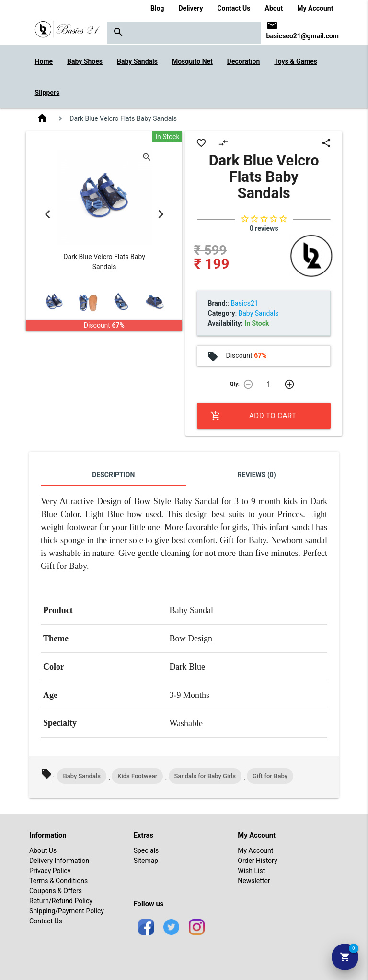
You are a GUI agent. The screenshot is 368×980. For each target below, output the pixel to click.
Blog (157, 8)
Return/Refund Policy (61, 901)
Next (161, 214)
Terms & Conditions (58, 881)
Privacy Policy (50, 871)
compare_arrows (223, 143)
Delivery (191, 8)
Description (113, 475)
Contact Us (234, 8)
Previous (47, 214)
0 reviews (264, 228)
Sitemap (146, 861)
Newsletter (254, 881)
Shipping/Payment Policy (67, 911)
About (274, 8)
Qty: (235, 384)
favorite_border (201, 143)
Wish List (251, 871)
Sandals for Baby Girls (205, 776)
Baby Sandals (82, 776)
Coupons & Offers (56, 891)
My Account (315, 8)
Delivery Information (59, 861)
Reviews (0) (257, 475)
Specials (146, 850)
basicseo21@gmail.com (303, 36)
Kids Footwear (137, 776)
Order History (257, 861)
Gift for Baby (270, 776)
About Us (43, 850)
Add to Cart (253, 416)
